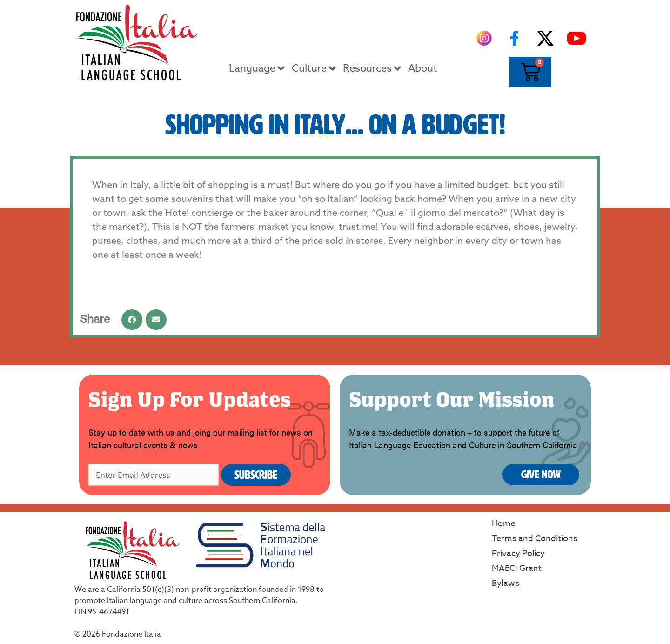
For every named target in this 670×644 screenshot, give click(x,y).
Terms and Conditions (535, 539)
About (423, 68)
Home (504, 524)
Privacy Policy (518, 553)
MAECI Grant (517, 568)
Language (258, 68)
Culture (315, 68)
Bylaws (506, 583)
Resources (373, 68)
